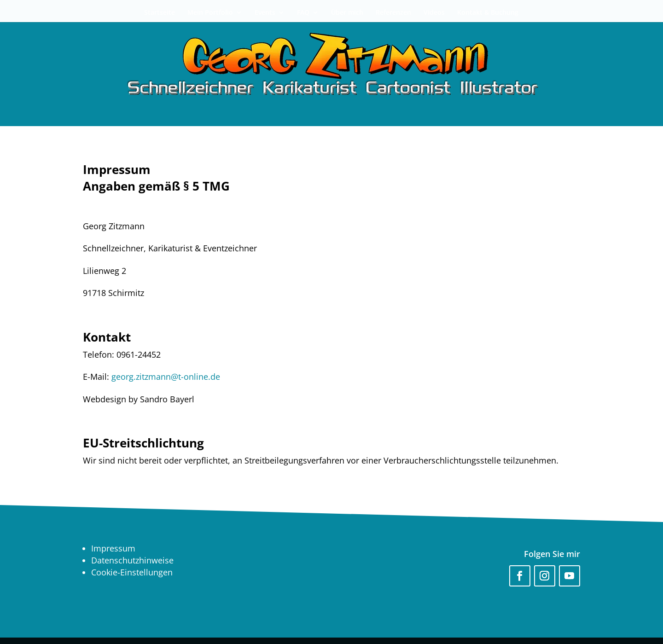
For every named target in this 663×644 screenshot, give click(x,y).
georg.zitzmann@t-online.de (166, 377)
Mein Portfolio (210, 13)
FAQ (303, 13)
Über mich (347, 13)
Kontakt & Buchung (488, 13)
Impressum (113, 548)
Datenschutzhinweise (132, 560)
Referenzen (393, 13)
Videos (434, 13)
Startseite (160, 13)
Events (265, 13)
